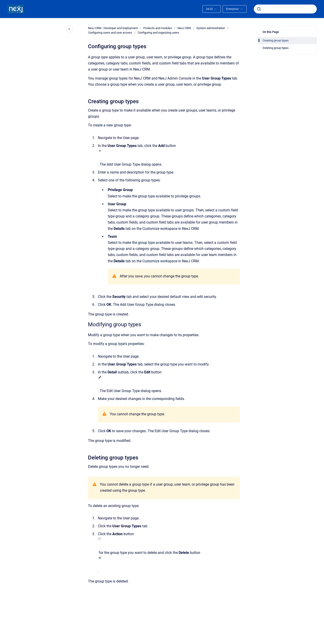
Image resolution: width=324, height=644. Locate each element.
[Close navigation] (69, 29)
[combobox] (285, 9)
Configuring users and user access (110, 33)
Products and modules (158, 28)
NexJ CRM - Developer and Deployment (113, 28)
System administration (211, 28)
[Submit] (259, 9)
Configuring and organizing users (158, 33)
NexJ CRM (184, 28)
